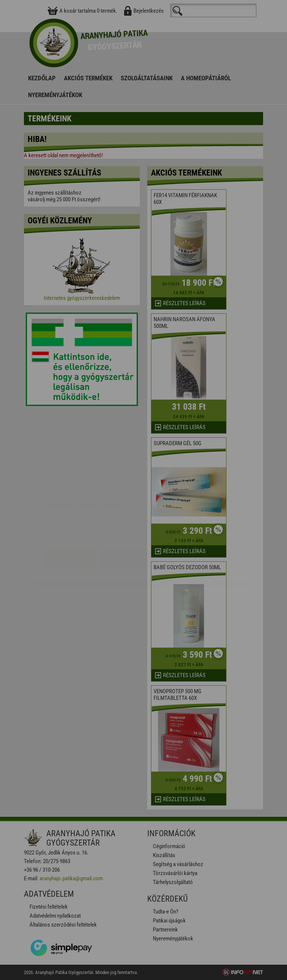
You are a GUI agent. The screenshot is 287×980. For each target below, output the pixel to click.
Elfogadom (69, 514)
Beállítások (127, 514)
